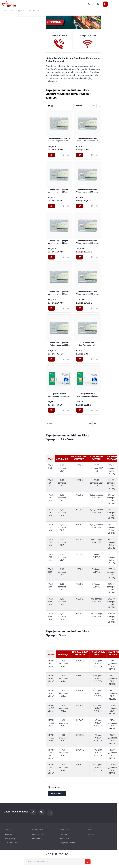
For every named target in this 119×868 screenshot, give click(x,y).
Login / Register (38, 834)
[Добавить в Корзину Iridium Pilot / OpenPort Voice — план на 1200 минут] (51, 359)
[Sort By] (85, 106)
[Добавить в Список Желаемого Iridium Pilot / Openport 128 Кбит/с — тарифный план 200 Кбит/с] (63, 155)
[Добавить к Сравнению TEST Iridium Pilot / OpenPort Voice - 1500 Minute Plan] (97, 359)
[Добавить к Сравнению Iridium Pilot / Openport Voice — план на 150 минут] (97, 206)
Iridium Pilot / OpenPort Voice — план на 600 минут (87, 293)
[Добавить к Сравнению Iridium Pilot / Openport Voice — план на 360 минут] (97, 257)
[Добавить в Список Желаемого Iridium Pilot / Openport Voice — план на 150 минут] (92, 206)
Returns (72, 843)
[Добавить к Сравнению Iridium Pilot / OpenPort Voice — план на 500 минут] (68, 308)
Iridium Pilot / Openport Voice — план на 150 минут (87, 191)
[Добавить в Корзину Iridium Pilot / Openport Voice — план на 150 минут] (80, 206)
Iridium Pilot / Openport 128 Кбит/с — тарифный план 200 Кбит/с (59, 140)
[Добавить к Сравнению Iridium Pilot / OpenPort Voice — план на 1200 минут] (68, 359)
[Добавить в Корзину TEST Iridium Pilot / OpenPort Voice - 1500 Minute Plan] (80, 359)
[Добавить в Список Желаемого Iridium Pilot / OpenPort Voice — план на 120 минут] (63, 206)
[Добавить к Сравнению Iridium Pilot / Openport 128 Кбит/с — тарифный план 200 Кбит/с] (68, 155)
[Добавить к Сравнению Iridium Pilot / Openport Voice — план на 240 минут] (68, 257)
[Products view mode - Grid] (49, 106)
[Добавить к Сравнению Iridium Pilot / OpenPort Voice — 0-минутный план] (97, 155)
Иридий (21, 11)
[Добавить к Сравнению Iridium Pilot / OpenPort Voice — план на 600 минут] (97, 308)
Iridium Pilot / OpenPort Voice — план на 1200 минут (59, 344)
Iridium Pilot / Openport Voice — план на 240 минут (59, 242)
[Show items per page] (97, 424)
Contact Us (64, 834)
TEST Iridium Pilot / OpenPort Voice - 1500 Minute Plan (88, 344)
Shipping (63, 843)
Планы (13, 11)
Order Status (37, 839)
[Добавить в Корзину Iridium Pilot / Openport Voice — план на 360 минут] (80, 257)
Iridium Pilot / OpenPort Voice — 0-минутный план (88, 140)
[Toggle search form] (89, 4)
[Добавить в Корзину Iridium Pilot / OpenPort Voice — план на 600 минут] (80, 308)
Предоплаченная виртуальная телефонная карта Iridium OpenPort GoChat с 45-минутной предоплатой (88, 395)
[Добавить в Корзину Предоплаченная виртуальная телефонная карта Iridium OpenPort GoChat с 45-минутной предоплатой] (80, 410)
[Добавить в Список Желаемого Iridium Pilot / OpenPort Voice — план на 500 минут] (63, 308)
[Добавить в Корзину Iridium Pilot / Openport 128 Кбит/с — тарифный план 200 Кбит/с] (51, 155)
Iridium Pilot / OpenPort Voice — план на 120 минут (59, 191)
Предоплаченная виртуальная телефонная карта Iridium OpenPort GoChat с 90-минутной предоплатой (59, 395)
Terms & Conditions (12, 843)
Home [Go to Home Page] (5, 11)
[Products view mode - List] (52, 106)
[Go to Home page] (9, 4)
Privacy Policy (10, 839)
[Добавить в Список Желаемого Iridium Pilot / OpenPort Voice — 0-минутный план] (92, 155)
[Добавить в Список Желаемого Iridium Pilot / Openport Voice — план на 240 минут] (63, 257)
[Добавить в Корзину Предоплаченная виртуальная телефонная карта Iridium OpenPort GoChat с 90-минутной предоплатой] (51, 410)
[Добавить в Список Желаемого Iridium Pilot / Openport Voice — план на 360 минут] (92, 257)
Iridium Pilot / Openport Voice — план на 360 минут (87, 242)
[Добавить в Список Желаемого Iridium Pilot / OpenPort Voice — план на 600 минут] (92, 308)
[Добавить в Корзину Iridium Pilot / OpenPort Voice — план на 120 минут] (51, 206)
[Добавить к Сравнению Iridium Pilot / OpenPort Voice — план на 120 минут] (68, 206)
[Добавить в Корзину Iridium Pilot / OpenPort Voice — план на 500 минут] (51, 308)
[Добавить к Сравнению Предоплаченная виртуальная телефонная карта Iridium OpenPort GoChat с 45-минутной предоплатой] (97, 410)
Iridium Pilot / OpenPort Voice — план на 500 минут (59, 293)
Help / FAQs (65, 839)
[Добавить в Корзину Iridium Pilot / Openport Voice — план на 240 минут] (51, 257)
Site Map (91, 834)
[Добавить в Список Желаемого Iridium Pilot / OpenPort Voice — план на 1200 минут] (63, 359)
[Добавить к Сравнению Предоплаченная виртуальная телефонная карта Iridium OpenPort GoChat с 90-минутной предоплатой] (68, 410)
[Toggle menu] (112, 4)
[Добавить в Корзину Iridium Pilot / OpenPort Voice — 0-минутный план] (80, 155)
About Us (8, 834)
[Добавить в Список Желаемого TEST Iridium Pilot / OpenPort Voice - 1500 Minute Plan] (92, 359)
